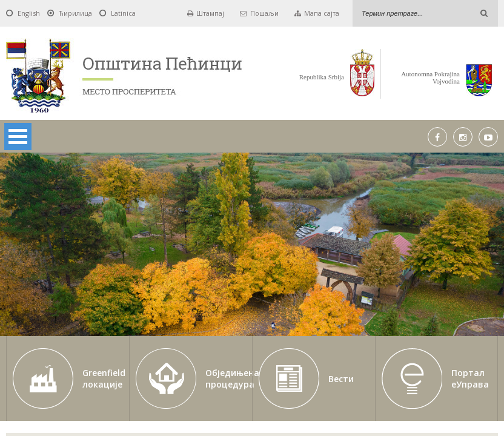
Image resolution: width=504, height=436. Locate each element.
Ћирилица (75, 13)
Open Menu (18, 137)
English (29, 13)
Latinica (123, 13)
